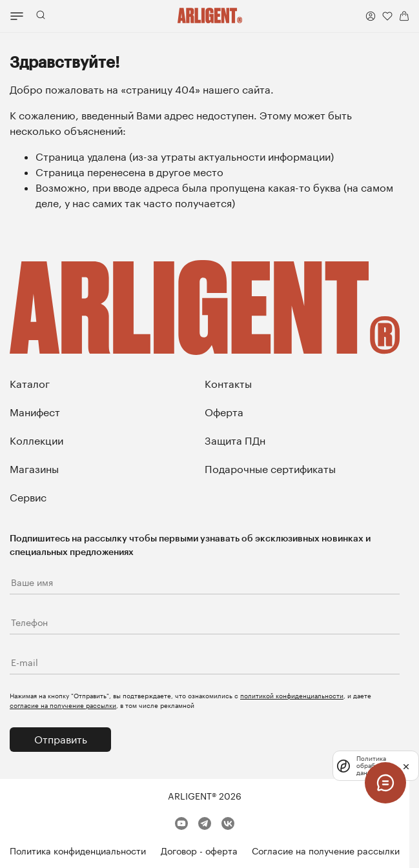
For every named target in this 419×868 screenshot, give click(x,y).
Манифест (35, 412)
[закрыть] (406, 765)
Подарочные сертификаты (270, 469)
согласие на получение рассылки (63, 705)
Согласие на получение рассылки (326, 851)
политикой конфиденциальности (292, 696)
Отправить (61, 739)
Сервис (28, 497)
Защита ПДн (235, 440)
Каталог (30, 384)
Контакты (228, 384)
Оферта (224, 412)
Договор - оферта (199, 851)
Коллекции (36, 440)
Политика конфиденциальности (78, 851)
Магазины (34, 469)
